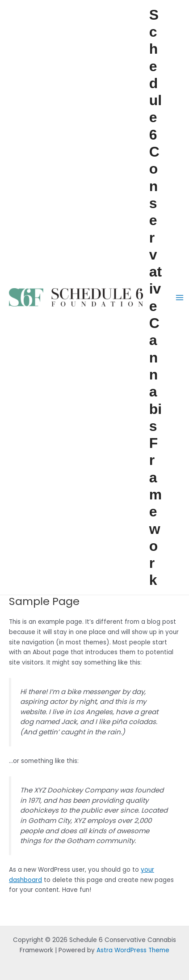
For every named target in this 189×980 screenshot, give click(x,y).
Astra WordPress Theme (133, 950)
